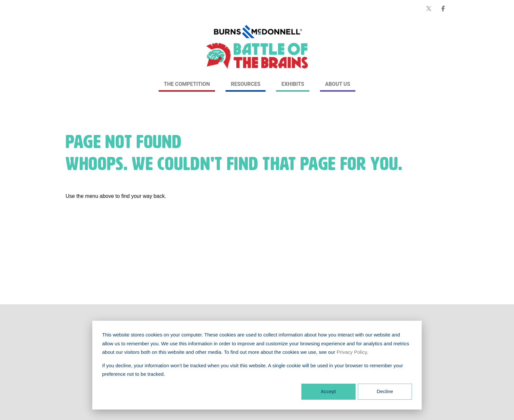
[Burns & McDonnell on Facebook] (443, 9)
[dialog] (257, 365)
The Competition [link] (187, 84)
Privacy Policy (352, 352)
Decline (385, 391)
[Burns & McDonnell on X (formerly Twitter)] (429, 9)
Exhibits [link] (293, 84)
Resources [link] (246, 84)
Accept (328, 391)
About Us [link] (338, 84)
